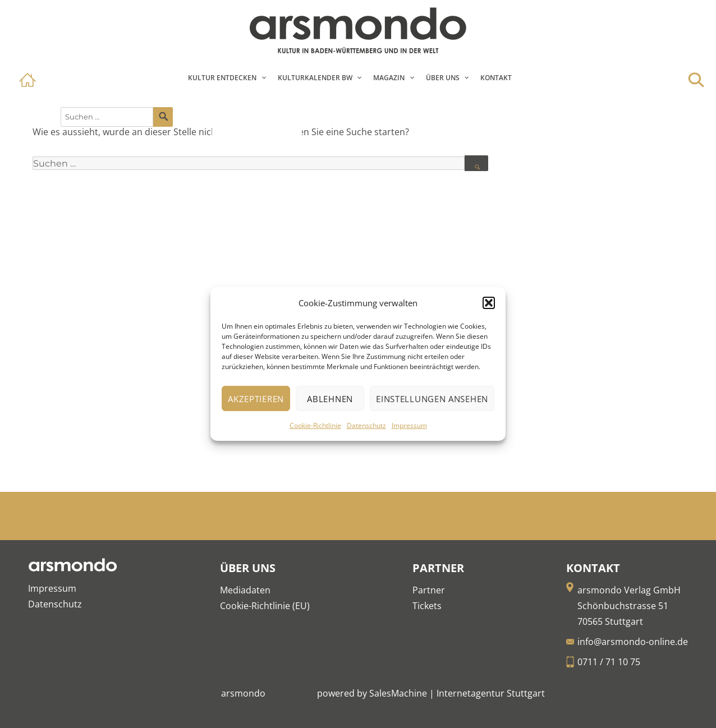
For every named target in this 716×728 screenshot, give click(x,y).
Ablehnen (330, 399)
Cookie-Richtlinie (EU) (265, 606)
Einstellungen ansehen (432, 399)
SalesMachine (398, 693)
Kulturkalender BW (315, 78)
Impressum (409, 425)
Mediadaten (245, 590)
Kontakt (496, 78)
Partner (429, 590)
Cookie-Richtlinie (315, 425)
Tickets (427, 606)
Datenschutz (366, 425)
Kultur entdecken (222, 78)
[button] (489, 303)
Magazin (389, 78)
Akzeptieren (256, 399)
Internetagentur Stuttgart (491, 693)
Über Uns (443, 78)
